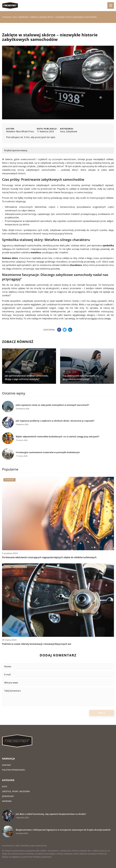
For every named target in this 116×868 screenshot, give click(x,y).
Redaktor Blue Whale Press (20, 131)
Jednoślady (8, 796)
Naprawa (7, 801)
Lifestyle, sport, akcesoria (16, 791)
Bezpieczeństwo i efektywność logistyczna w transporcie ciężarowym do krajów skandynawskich (63, 830)
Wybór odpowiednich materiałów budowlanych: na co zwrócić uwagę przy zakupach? (58, 437)
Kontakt (7, 765)
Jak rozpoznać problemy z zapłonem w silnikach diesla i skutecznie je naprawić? (55, 421)
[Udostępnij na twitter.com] (65, 330)
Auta (63, 131)
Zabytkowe (72, 131)
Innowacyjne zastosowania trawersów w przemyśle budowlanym (48, 452)
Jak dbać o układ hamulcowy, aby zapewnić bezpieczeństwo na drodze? (51, 814)
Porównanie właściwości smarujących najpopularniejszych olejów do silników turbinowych (49, 557)
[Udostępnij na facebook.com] (59, 330)
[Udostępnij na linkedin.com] (70, 330)
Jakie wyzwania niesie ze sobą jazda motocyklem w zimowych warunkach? (53, 405)
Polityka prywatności (14, 770)
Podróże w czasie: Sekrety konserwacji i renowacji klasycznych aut (37, 644)
